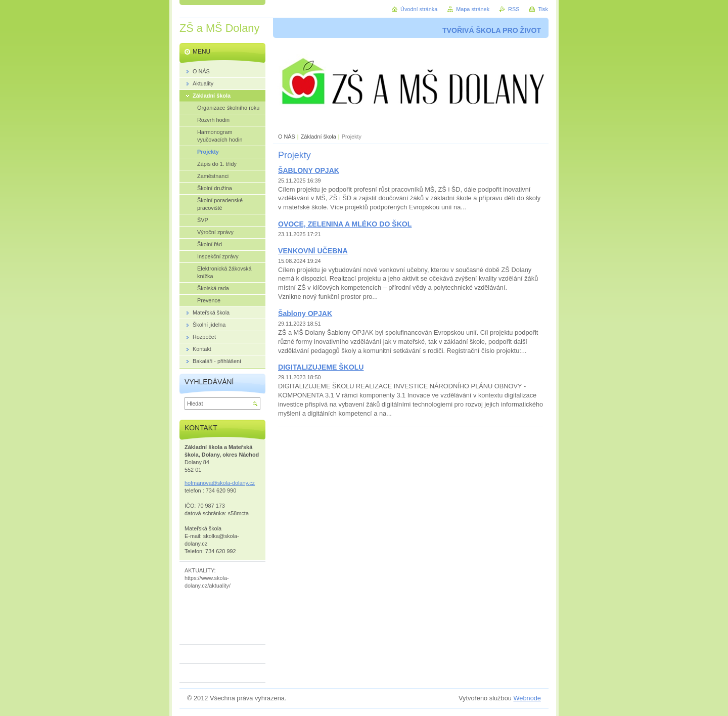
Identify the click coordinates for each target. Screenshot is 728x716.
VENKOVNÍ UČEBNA (313, 251)
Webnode (527, 698)
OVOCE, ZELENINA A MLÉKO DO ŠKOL (345, 224)
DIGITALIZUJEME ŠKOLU (321, 367)
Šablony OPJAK (305, 314)
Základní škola (318, 137)
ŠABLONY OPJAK (309, 170)
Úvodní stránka (419, 9)
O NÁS (287, 137)
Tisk (543, 9)
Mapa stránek (473, 9)
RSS (514, 9)
